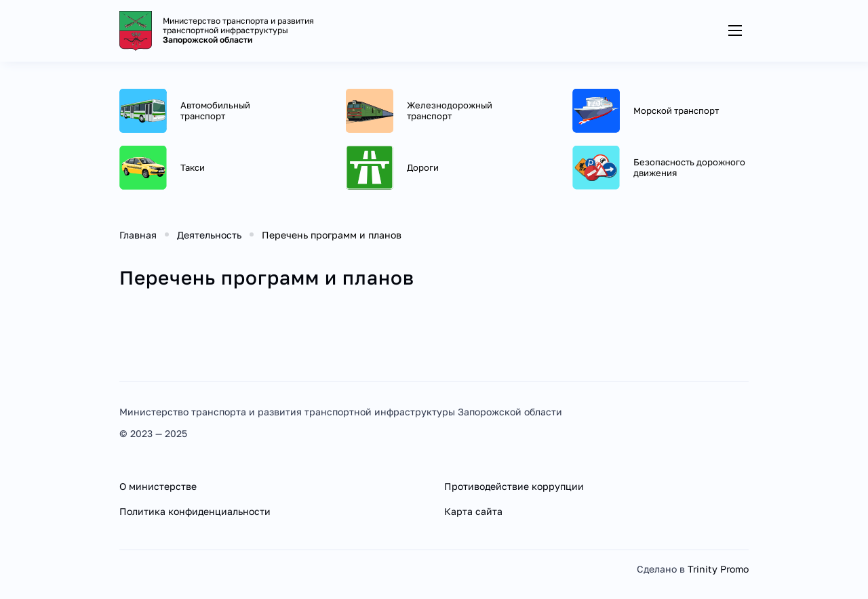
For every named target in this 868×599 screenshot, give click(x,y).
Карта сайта (473, 511)
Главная (138, 235)
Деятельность (209, 235)
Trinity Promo (718, 569)
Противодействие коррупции (514, 486)
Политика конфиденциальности (195, 511)
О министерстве (158, 486)
